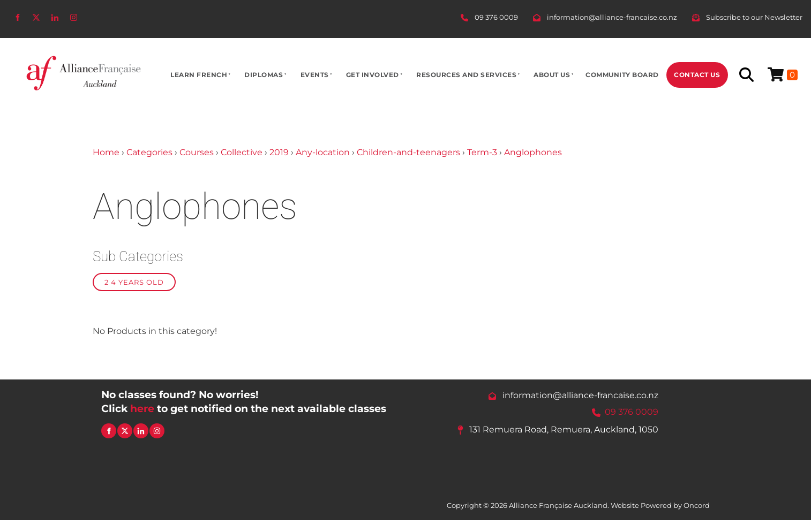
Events (315, 75)
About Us (552, 75)
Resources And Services (466, 75)
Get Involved (373, 75)
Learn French (199, 75)
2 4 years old (134, 282)
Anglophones (533, 152)
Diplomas (264, 75)
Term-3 (482, 152)
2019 (279, 152)
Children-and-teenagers (408, 152)
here (142, 408)
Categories (149, 152)
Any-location (323, 152)
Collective (242, 152)
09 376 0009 (632, 412)
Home (106, 152)
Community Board (622, 75)
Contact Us (697, 75)
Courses (197, 152)
